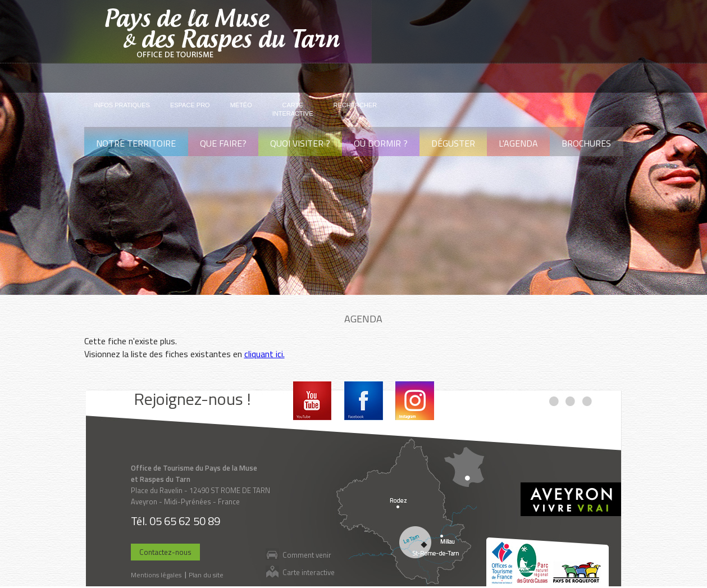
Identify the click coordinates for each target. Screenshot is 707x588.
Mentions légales (156, 575)
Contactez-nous (165, 552)
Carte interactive (309, 572)
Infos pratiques (122, 105)
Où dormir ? (381, 143)
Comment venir (307, 555)
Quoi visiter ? (300, 143)
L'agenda (518, 143)
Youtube (313, 401)
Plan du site (206, 575)
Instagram (415, 401)
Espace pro (190, 105)
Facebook (364, 401)
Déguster (453, 143)
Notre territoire (136, 143)
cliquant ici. (264, 354)
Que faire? (223, 143)
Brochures (586, 143)
